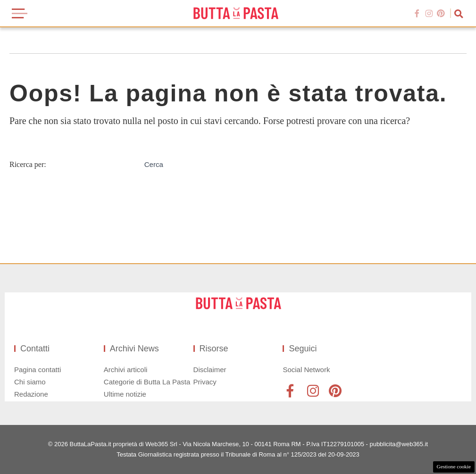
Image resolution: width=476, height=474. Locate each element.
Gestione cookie (454, 466)
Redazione (31, 394)
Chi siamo (30, 382)
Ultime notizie (125, 394)
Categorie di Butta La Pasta (147, 382)
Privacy (205, 382)
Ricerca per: (28, 164)
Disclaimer (210, 370)
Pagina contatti (38, 370)
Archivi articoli (126, 370)
